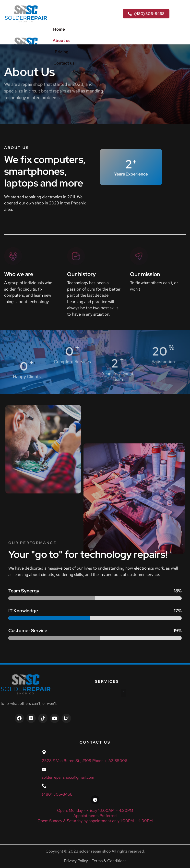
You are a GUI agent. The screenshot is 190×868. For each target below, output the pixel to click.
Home (59, 29)
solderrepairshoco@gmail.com (68, 777)
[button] (124, 693)
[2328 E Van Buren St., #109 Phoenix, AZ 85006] (44, 752)
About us (61, 40)
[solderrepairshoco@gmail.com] (44, 769)
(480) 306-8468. (58, 794)
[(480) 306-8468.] (44, 786)
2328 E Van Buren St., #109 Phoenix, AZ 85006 (85, 761)
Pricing (62, 52)
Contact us (64, 63)
